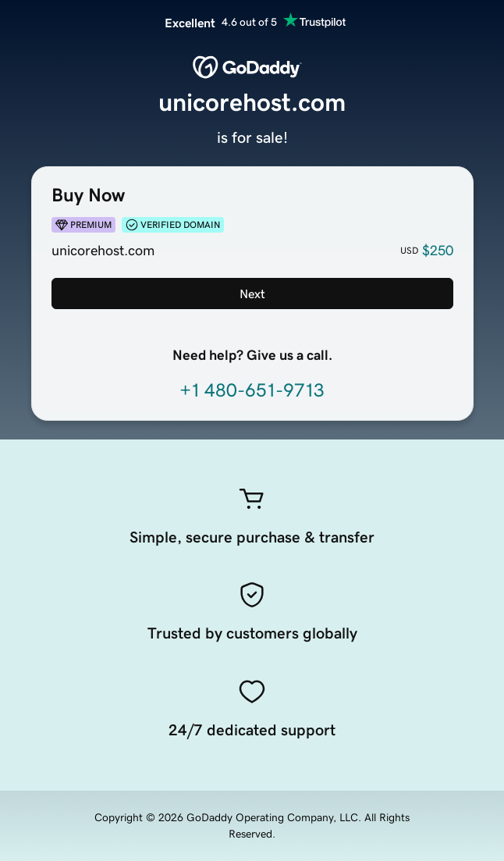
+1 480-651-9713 (252, 390)
